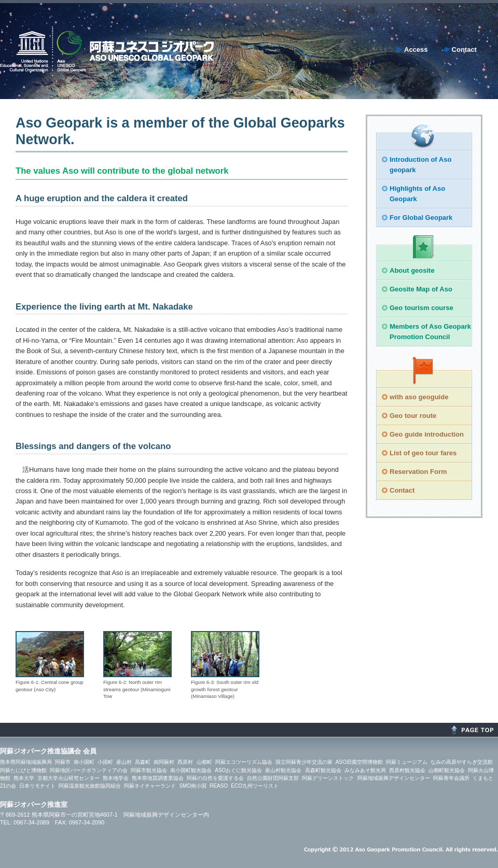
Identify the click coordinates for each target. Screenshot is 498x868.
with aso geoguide (419, 397)
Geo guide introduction (427, 434)
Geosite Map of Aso (421, 289)
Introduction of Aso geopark (420, 165)
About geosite (412, 270)
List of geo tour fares (423, 453)
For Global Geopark (421, 218)
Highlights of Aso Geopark (417, 194)
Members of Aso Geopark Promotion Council (430, 332)
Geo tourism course (421, 308)
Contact (464, 50)
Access (416, 50)
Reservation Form (418, 472)
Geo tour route (413, 416)
